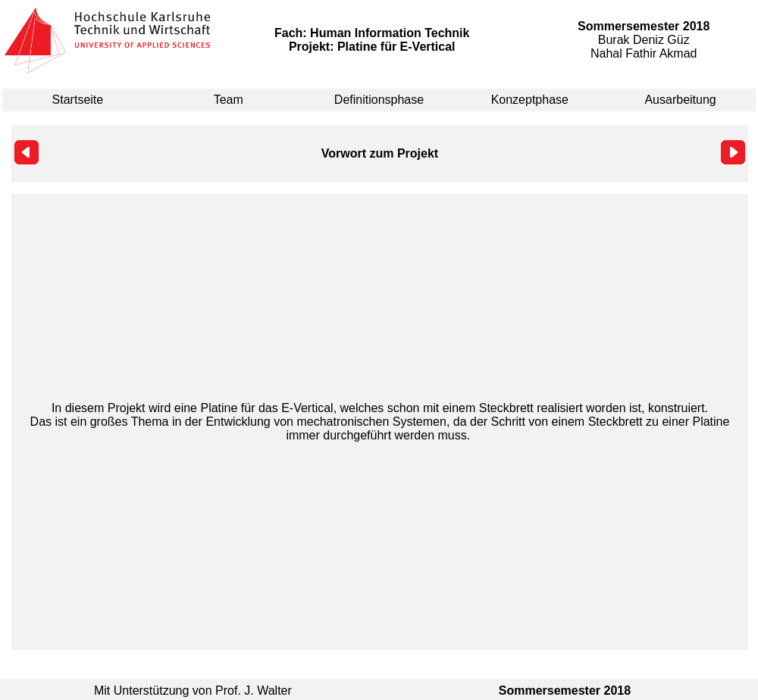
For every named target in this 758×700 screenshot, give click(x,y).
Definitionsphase (379, 100)
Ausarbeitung (680, 100)
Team (229, 100)
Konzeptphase (530, 100)
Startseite (78, 100)
